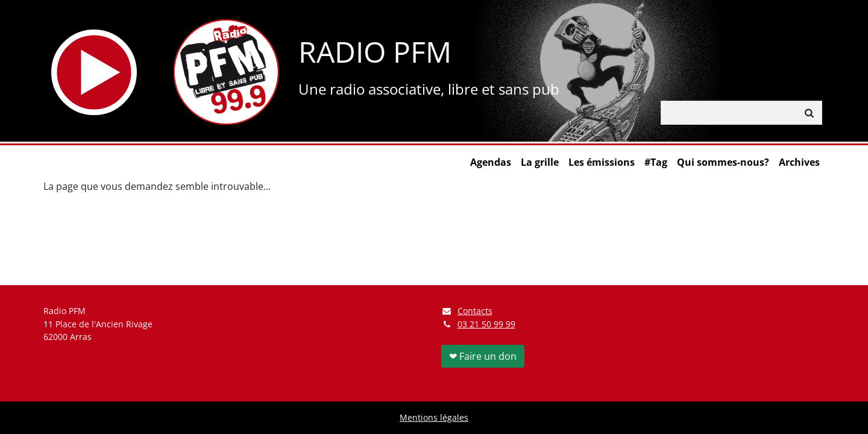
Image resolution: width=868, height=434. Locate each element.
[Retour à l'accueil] (226, 72)
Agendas (491, 162)
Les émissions (602, 162)
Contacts (467, 311)
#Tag (656, 162)
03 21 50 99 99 (486, 324)
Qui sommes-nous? (723, 162)
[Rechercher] (729, 113)
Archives (799, 162)
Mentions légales (434, 417)
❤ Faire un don (483, 356)
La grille (540, 162)
